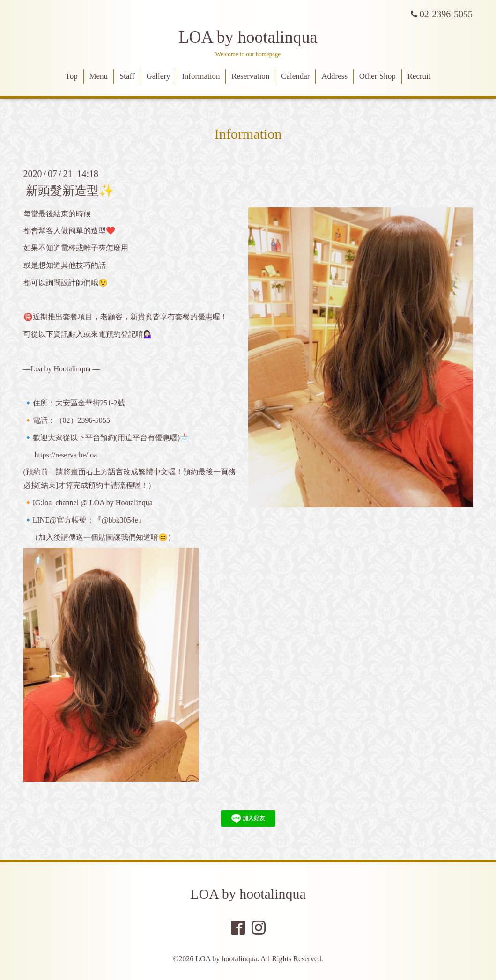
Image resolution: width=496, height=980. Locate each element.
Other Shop (378, 76)
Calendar (295, 76)
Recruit (419, 76)
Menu (98, 76)
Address (334, 76)
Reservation (250, 76)
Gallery (158, 76)
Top (71, 76)
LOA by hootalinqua (248, 37)
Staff (127, 76)
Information (201, 76)
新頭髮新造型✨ (70, 190)
